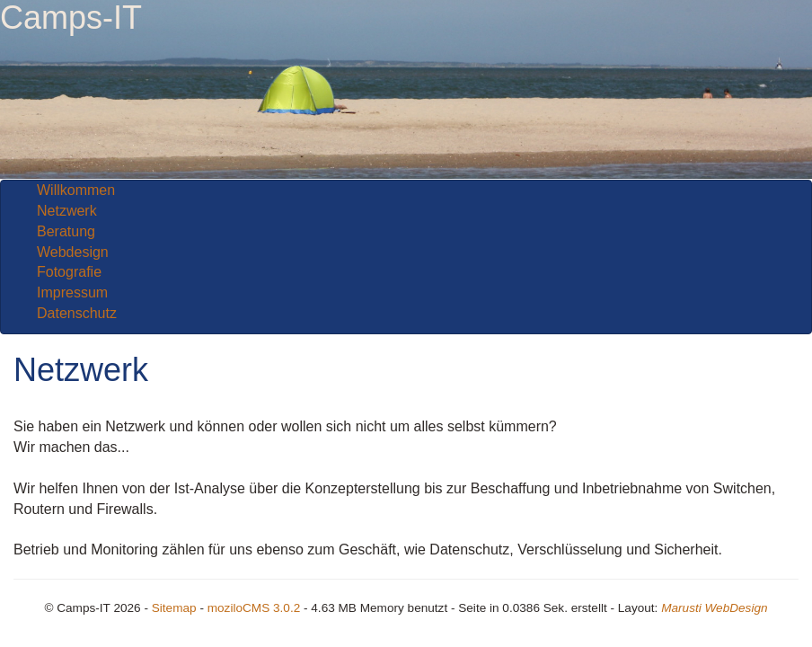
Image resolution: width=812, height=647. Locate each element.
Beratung (66, 231)
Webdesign (73, 252)
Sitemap (174, 608)
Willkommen (76, 190)
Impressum (72, 292)
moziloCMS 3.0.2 (254, 608)
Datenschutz (77, 313)
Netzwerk (67, 211)
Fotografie (69, 272)
